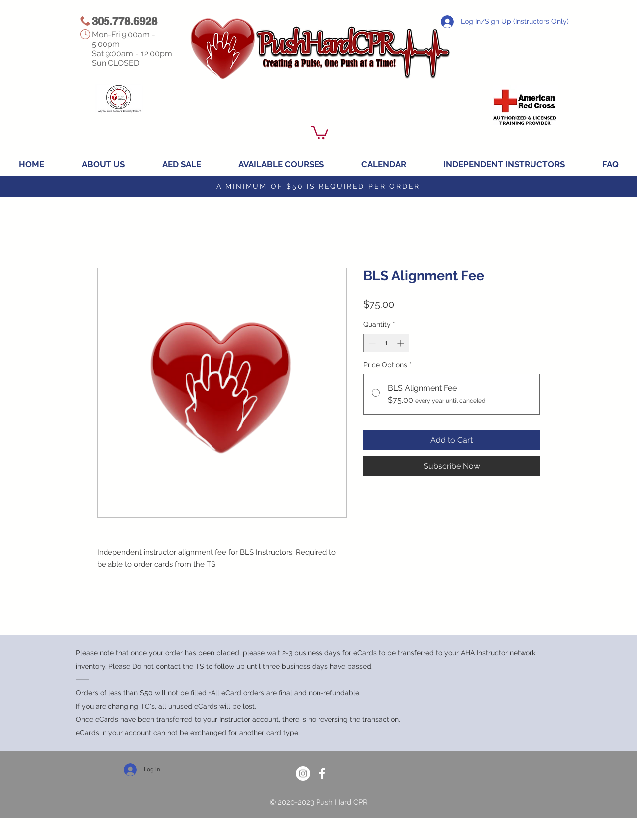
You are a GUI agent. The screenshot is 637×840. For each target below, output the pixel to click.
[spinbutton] (386, 343)
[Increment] (401, 343)
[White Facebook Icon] (322, 774)
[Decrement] (371, 343)
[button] (319, 132)
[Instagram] (303, 774)
